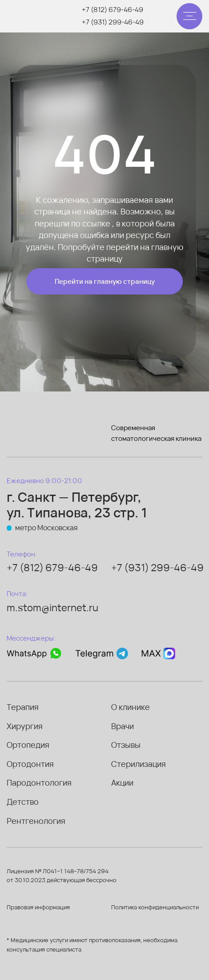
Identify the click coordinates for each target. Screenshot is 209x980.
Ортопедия (28, 745)
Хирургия (25, 726)
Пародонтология (39, 782)
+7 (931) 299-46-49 (113, 22)
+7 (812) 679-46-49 (113, 9)
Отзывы (126, 745)
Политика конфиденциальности (155, 907)
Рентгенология (36, 821)
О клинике (131, 707)
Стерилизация (139, 764)
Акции (122, 782)
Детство (23, 802)
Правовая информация (38, 907)
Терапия (23, 707)
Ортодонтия (30, 764)
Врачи (123, 726)
